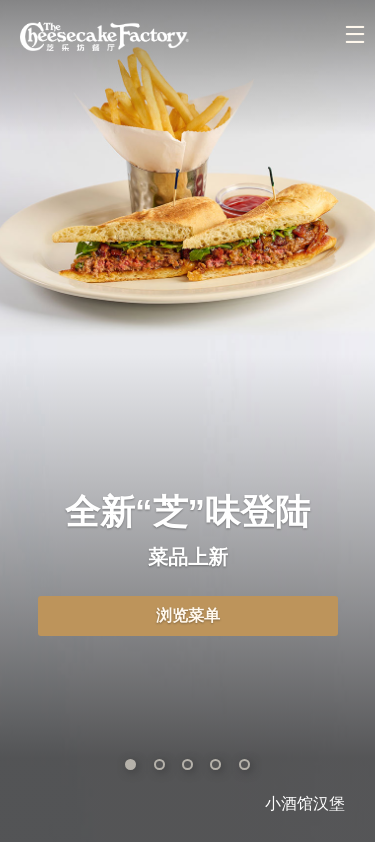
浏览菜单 (188, 615)
